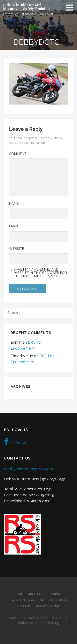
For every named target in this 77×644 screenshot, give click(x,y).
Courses (56, 594)
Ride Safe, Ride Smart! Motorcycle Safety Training (26, 7)
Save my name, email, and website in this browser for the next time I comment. (40, 273)
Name (15, 204)
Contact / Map (48, 606)
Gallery (24, 606)
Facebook (15, 442)
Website (17, 249)
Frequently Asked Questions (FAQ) (39, 600)
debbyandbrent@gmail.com (28, 469)
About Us (36, 594)
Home (19, 594)
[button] (71, 7)
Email (15, 226)
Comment (19, 154)
